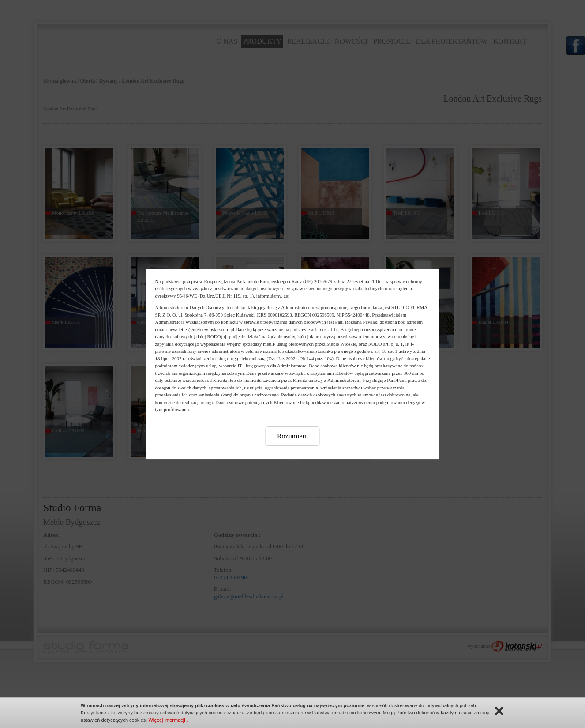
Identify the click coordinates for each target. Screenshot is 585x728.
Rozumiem (292, 436)
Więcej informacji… (169, 720)
